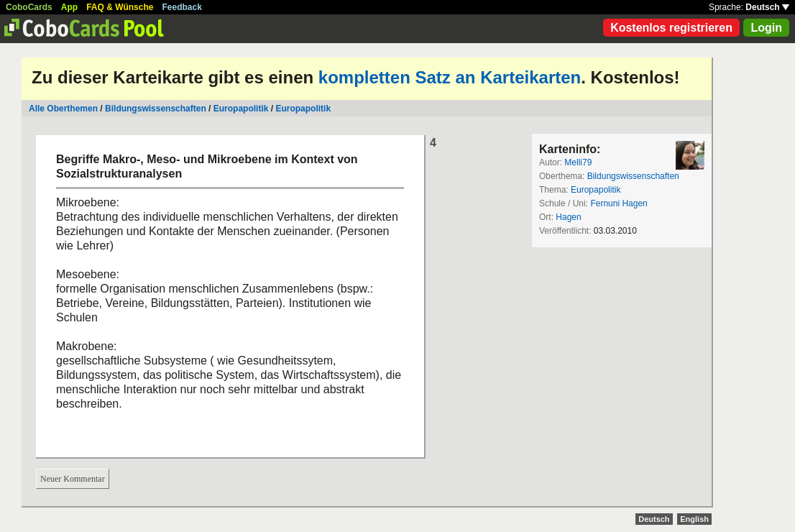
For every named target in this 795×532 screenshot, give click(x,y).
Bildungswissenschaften (156, 109)
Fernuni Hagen (619, 203)
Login (766, 28)
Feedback (182, 7)
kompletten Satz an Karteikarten (450, 77)
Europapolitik (241, 109)
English (694, 519)
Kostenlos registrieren (671, 28)
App (69, 7)
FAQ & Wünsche (120, 7)
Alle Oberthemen (63, 109)
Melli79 (578, 162)
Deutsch (767, 7)
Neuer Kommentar (73, 479)
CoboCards (29, 7)
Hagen (568, 217)
